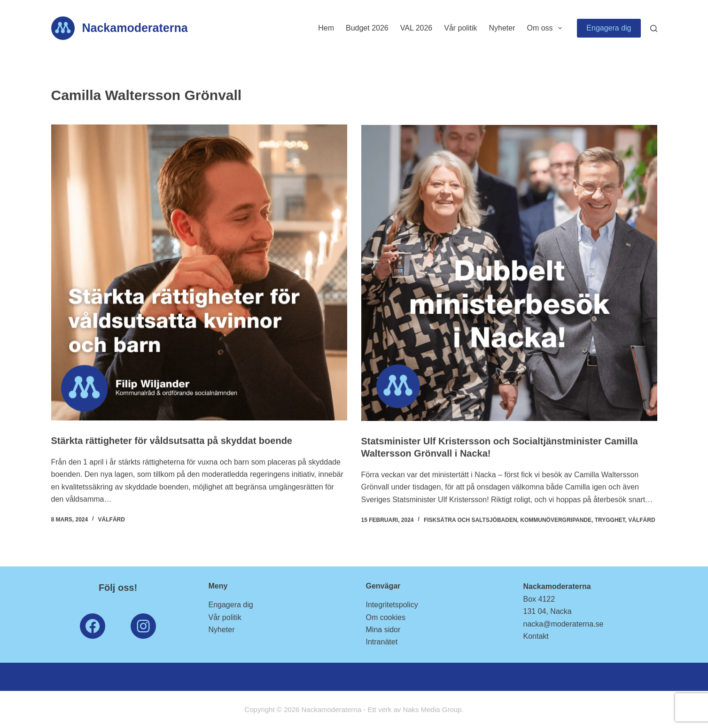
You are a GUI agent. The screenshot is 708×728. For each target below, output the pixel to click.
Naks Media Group (432, 709)
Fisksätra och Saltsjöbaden (471, 520)
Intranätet (382, 642)
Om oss (546, 28)
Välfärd (112, 519)
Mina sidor (383, 630)
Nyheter (502, 28)
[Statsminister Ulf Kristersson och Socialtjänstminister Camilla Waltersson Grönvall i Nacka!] (509, 274)
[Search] (654, 28)
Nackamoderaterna (135, 28)
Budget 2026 (367, 28)
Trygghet (610, 520)
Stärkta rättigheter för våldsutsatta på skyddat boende (172, 441)
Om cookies (386, 617)
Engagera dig (609, 28)
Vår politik (460, 28)
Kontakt (536, 636)
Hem (326, 28)
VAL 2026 (416, 28)
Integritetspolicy (392, 605)
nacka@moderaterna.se (564, 624)
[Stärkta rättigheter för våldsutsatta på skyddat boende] (199, 272)
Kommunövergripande (556, 520)
